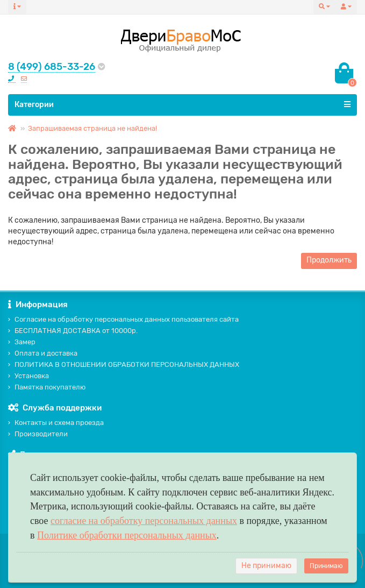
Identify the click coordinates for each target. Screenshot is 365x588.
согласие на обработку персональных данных (144, 521)
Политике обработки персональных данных (127, 535)
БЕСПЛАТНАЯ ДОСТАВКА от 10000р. (73, 331)
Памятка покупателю (47, 387)
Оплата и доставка (43, 353)
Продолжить (329, 260)
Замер (22, 342)
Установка (28, 376)
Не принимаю (266, 566)
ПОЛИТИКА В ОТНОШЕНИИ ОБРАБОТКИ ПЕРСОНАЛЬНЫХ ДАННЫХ (124, 364)
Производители (38, 434)
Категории (182, 104)
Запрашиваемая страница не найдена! (92, 128)
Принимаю (326, 566)
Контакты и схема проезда (56, 423)
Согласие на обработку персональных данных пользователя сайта (123, 319)
